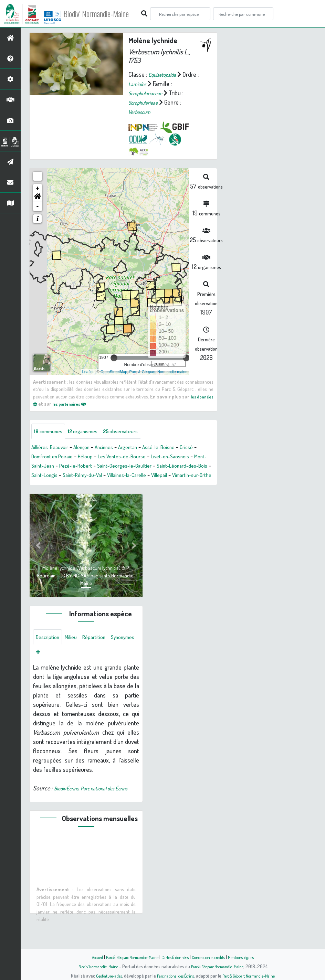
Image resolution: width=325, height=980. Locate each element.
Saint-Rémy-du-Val (153, 476)
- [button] (38, 206)
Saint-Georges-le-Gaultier (179, 467)
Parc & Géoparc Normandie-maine (159, 371)
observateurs (135, 432)
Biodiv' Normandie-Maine (113, 14)
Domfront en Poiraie (76, 457)
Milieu (76, 648)
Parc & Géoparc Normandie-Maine (123, 957)
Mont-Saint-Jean (79, 467)
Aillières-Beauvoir (53, 448)
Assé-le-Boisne (179, 448)
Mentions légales (256, 957)
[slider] (114, 358)
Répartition (102, 648)
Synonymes (50, 665)
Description (50, 648)
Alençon (89, 448)
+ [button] (38, 188)
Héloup (115, 457)
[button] (38, 197)
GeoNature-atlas (98, 976)
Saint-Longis (110, 476)
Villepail (63, 485)
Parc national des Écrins (172, 976)
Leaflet (88, 371)
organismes (91, 432)
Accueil (80, 957)
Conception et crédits (217, 957)
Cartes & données (176, 957)
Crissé (39, 457)
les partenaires (94, 404)
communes (51, 432)
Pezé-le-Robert (123, 467)
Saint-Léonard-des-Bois (60, 476)
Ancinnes (116, 448)
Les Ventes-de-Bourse (156, 457)
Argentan (143, 448)
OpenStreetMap (114, 371)
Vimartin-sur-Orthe (101, 485)
